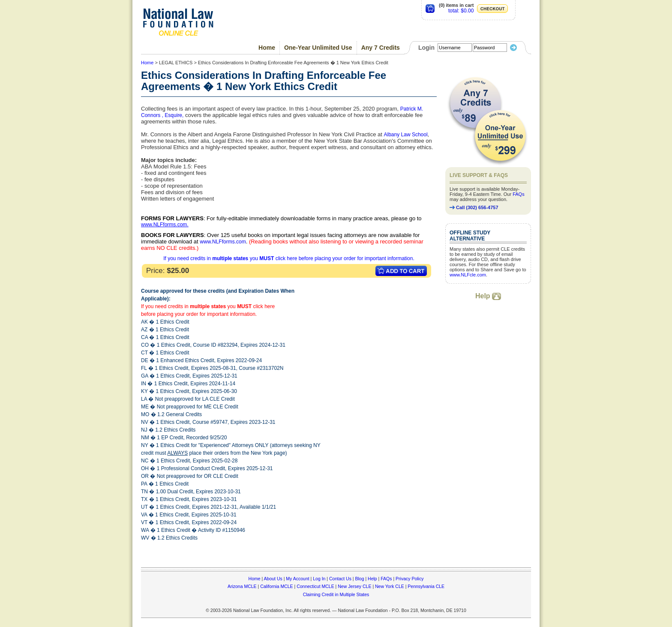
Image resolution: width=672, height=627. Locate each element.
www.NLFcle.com (468, 275)
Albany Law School (406, 135)
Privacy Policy (409, 579)
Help (488, 296)
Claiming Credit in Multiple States (336, 594)
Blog (359, 579)
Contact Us (340, 579)
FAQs (519, 194)
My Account (297, 579)
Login (426, 48)
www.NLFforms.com (164, 225)
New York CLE (390, 586)
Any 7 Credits (381, 48)
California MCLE (276, 586)
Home (267, 48)
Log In (319, 579)
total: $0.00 (461, 11)
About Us (273, 579)
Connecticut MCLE (315, 586)
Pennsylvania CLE (426, 586)
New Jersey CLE (354, 586)
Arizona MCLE (242, 586)
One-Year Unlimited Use (318, 48)
